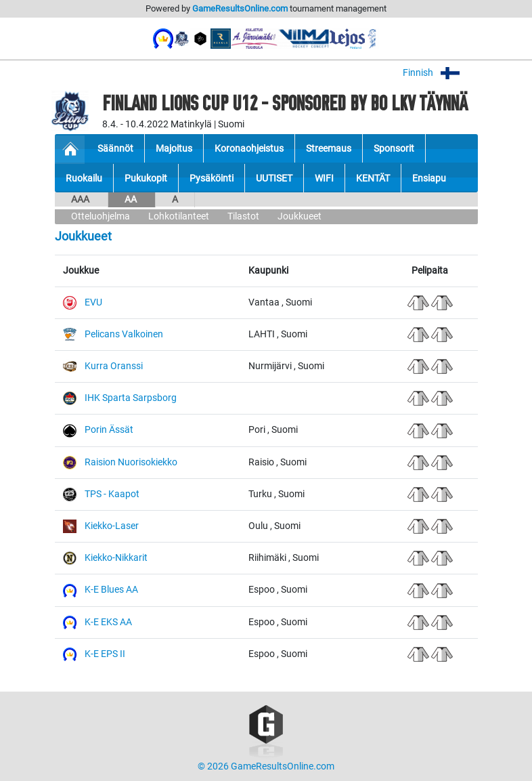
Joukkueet (300, 216)
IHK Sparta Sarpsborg (131, 398)
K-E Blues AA (111, 590)
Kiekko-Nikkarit (116, 558)
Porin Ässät (109, 430)
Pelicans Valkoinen (124, 334)
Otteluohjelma (101, 216)
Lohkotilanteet (179, 216)
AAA (81, 199)
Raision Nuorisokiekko (131, 462)
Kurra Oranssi (114, 366)
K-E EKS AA (108, 622)
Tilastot (243, 216)
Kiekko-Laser (112, 526)
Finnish (440, 73)
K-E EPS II (105, 654)
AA (132, 199)
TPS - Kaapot (112, 494)
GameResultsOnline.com (240, 8)
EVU (93, 302)
